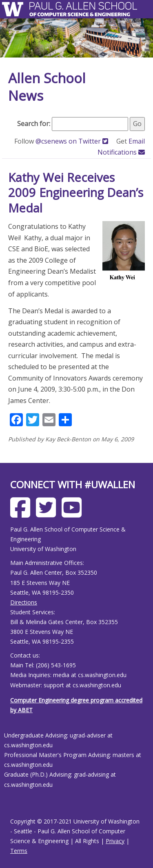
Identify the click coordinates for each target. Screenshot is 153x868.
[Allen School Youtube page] (74, 514)
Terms (19, 851)
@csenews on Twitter (73, 141)
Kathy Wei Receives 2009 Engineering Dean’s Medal (76, 193)
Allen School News (47, 87)
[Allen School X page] (48, 514)
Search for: (34, 124)
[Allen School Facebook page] (22, 514)
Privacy (115, 841)
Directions (24, 602)
